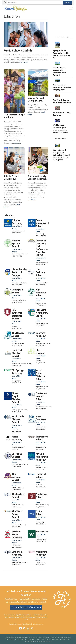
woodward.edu (40, 562)
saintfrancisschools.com (20, 464)
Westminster (42, 532)
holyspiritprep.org (42, 323)
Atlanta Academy (17, 222)
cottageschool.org (18, 487)
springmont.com (41, 447)
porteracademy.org (18, 447)
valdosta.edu (16, 545)
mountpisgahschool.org (20, 410)
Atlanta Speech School (16, 244)
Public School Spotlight (18, 51)
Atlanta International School (42, 223)
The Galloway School (41, 272)
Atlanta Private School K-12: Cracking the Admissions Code (12, 180)
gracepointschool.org (19, 300)
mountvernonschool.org (44, 407)
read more (24, 62)
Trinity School (39, 513)
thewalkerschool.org (42, 505)
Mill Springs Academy (18, 372)
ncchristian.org (17, 430)
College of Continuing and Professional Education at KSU (42, 248)
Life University (41, 352)
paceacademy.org (41, 427)
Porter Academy (17, 438)
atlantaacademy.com (18, 231)
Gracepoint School (18, 291)
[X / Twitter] (32, 629)
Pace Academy (41, 418)
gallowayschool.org (42, 283)
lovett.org (39, 485)
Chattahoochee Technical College (20, 272)
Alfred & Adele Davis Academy (42, 457)
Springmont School (42, 438)
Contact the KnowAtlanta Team (26, 607)
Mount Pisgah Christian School (16, 398)
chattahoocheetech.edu (19, 283)
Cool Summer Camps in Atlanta (14, 116)
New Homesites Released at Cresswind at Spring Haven (62, 87)
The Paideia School (18, 496)
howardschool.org (18, 343)
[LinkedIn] (21, 629)
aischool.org (40, 234)
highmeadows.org (41, 303)
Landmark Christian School (17, 353)
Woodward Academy (41, 553)
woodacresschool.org (19, 525)
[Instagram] (28, 629)
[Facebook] (24, 629)
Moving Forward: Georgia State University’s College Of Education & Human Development (62, 155)
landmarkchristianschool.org (21, 364)
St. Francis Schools (17, 455)
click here (38, 639)
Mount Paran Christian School (40, 375)
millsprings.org (17, 381)
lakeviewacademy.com (43, 343)
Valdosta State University (17, 535)
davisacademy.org (41, 467)
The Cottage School (16, 477)
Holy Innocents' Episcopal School (17, 314)
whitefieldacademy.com (20, 562)
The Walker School (41, 496)
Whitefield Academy (17, 553)
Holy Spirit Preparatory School (42, 313)
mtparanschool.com (42, 387)
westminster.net (41, 539)
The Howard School (18, 334)
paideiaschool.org (18, 505)
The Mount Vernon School (41, 396)
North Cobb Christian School (18, 419)
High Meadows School (41, 293)
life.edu (38, 361)
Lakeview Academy (41, 334)
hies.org (14, 326)
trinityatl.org (40, 522)
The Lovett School (41, 475)
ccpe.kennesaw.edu (42, 263)
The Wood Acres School (17, 514)
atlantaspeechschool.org (20, 254)
